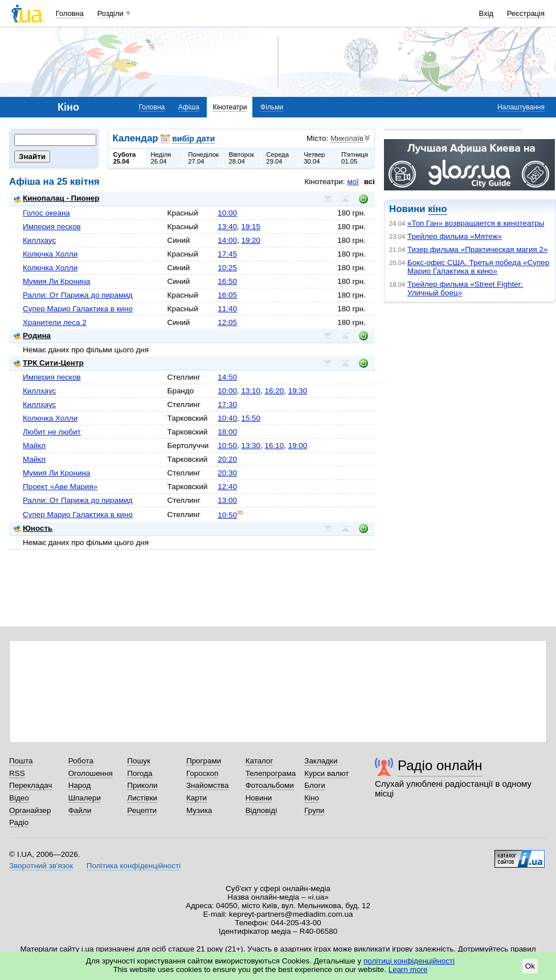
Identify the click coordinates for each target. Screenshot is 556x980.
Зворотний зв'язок (41, 866)
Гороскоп (202, 773)
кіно (437, 209)
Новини (259, 798)
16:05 (227, 295)
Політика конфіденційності (134, 866)
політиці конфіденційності (409, 961)
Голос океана (46, 213)
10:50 (227, 446)
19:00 (298, 446)
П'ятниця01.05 (355, 158)
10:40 (227, 418)
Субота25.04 (125, 158)
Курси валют (326, 773)
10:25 (227, 268)
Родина (32, 336)
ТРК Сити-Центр (49, 363)
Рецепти (142, 810)
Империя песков (52, 227)
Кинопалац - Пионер (57, 198)
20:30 (227, 473)
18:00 (227, 432)
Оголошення (91, 773)
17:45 (227, 254)
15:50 (251, 418)
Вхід (486, 13)
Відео (19, 798)
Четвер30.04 (314, 158)
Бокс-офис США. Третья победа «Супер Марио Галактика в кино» (478, 267)
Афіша (189, 107)
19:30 (298, 391)
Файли (80, 810)
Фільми (272, 107)
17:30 (227, 404)
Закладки (321, 761)
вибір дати (193, 139)
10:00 (227, 213)
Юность (33, 528)
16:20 (275, 391)
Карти (197, 798)
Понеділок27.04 (203, 158)
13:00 (227, 500)
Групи (314, 810)
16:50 (227, 281)
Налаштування (521, 107)
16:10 (275, 446)
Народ (80, 785)
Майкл (34, 446)
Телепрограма (271, 773)
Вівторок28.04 (241, 158)
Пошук (139, 761)
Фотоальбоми (270, 785)
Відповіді (261, 810)
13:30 (251, 446)
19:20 (251, 240)
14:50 (227, 377)
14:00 (227, 240)
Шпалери (85, 798)
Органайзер (30, 810)
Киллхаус (39, 240)
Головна (70, 13)
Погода (140, 773)
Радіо (19, 822)
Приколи (142, 785)
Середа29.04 (277, 158)
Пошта (21, 761)
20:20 (227, 459)
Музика (199, 810)
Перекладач (30, 785)
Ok (530, 966)
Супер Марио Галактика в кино (78, 309)
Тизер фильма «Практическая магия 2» (477, 249)
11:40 (227, 309)
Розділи (111, 13)
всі (369, 182)
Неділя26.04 (161, 158)
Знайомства (208, 785)
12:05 (227, 322)
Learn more (408, 969)
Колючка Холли (50, 254)
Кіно (312, 798)
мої (353, 182)
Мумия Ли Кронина (56, 281)
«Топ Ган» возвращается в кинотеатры (476, 223)
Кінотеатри (230, 107)
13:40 (227, 227)
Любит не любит (52, 432)
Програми (204, 761)
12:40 (227, 487)
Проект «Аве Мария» (60, 487)
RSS (17, 773)
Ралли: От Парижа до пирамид (78, 295)
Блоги (315, 785)
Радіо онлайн (440, 765)
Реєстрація (526, 13)
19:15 (251, 227)
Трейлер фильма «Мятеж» (455, 236)
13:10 (251, 391)
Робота (81, 761)
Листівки (142, 798)
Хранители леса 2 (55, 322)
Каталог (259, 761)
